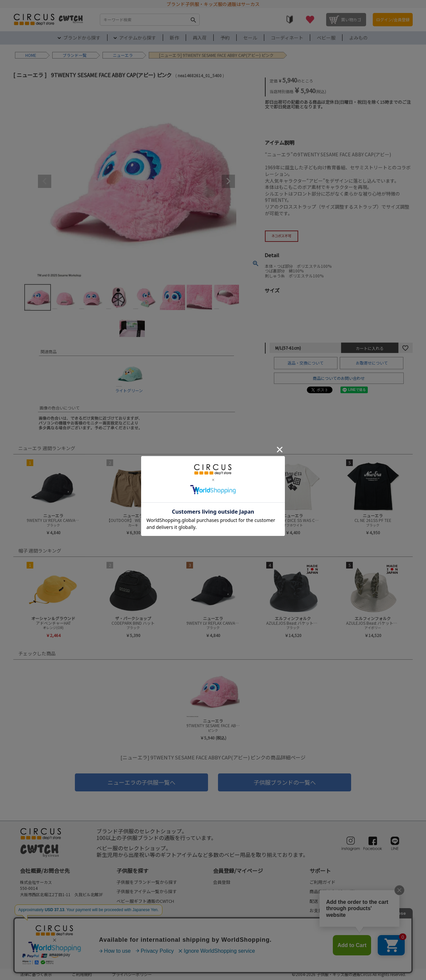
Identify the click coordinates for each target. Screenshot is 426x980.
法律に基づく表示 (36, 974)
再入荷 (200, 38)
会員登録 (222, 882)
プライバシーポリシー (132, 974)
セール (250, 38)
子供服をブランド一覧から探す (147, 882)
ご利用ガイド (322, 882)
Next (228, 181)
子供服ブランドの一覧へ (285, 782)
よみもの (358, 38)
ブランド (71, 55)
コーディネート (287, 38)
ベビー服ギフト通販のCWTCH (145, 901)
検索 (193, 20)
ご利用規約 (82, 974)
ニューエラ (123, 55)
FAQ (314, 929)
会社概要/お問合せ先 (45, 871)
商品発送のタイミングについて (340, 891)
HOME (31, 55)
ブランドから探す (82, 38)
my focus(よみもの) (136, 948)
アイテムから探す (138, 38)
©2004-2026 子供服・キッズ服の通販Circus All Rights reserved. (349, 974)
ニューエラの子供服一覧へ (141, 782)
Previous (45, 181)
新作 (174, 38)
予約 (225, 38)
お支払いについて (327, 910)
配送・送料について (329, 901)
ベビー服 (326, 38)
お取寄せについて (372, 363)
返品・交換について (306, 363)
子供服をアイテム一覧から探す (147, 891)
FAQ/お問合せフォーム (44, 913)
